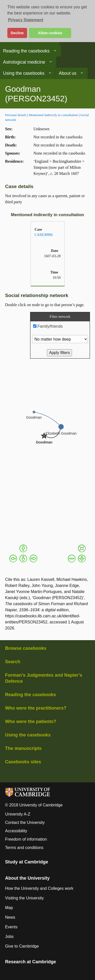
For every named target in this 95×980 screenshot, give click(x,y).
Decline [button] (17, 33)
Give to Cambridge (22, 946)
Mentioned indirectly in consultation (53, 115)
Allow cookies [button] (50, 33)
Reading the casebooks (26, 51)
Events (11, 927)
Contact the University (25, 822)
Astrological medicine (24, 62)
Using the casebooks (24, 73)
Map (9, 908)
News (10, 917)
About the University (27, 878)
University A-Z (18, 814)
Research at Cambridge (31, 962)
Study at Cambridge (27, 862)
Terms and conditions (24, 848)
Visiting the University (24, 898)
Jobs (9, 937)
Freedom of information (26, 839)
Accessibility (16, 831)
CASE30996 (44, 235)
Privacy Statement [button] (26, 20)
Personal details (16, 115)
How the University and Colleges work (39, 888)
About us (68, 73)
